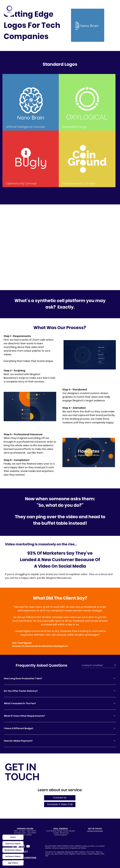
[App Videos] (13, 863)
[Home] (9, 9)
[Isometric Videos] (13, 844)
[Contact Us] (60, 798)
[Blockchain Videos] (13, 850)
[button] (60, 804)
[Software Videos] (13, 856)
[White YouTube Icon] (28, 846)
